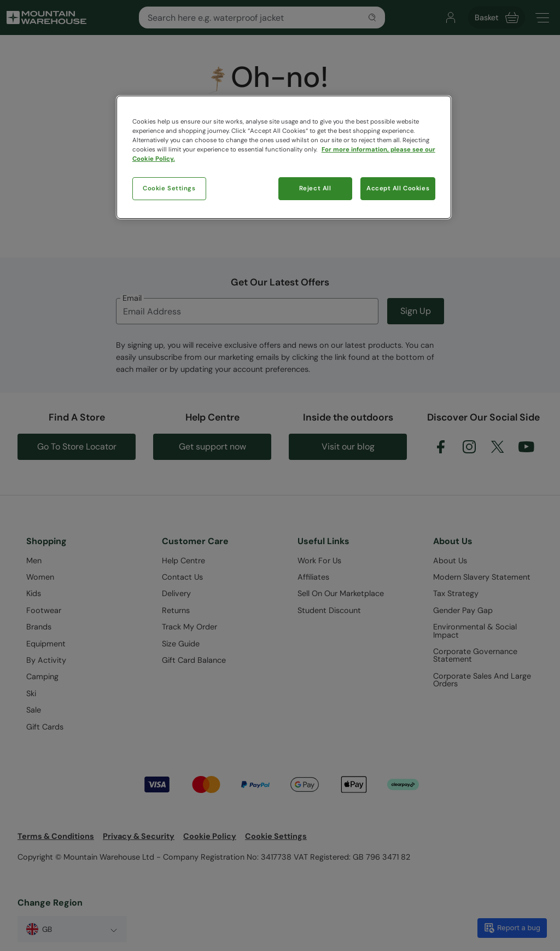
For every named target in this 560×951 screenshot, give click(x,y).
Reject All (315, 188)
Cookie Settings (169, 188)
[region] (284, 157)
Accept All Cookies (398, 188)
